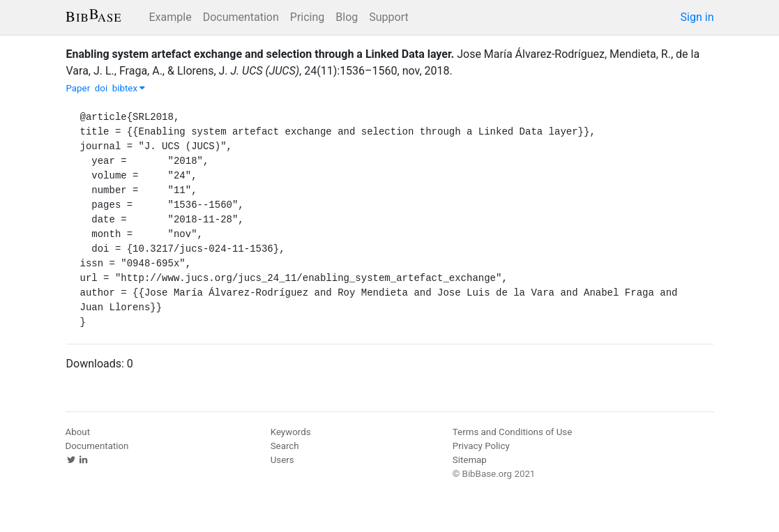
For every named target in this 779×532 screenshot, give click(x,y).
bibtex (129, 88)
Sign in (697, 17)
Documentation (241, 17)
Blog (347, 17)
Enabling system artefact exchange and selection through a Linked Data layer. (260, 54)
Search (285, 446)
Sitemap (470, 460)
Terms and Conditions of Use (512, 432)
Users (282, 460)
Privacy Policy (481, 446)
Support (388, 17)
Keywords (291, 432)
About (78, 432)
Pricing (308, 17)
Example (171, 17)
